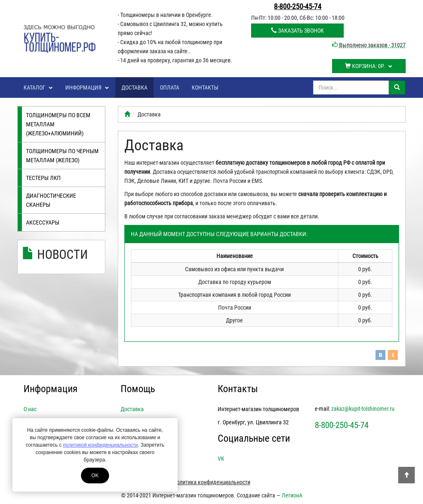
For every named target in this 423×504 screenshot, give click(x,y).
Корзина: (369, 66)
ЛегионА (292, 495)
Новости (63, 254)
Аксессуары (43, 222)
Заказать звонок (297, 31)
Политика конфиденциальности (212, 482)
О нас (30, 409)
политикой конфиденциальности (100, 445)
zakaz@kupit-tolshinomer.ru (363, 409)
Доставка (134, 88)
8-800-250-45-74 (298, 6)
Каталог (38, 88)
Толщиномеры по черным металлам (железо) (62, 156)
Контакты (205, 88)
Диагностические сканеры (51, 200)
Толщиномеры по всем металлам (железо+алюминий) (58, 124)
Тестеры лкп (43, 178)
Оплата (170, 88)
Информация (87, 88)
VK (221, 459)
